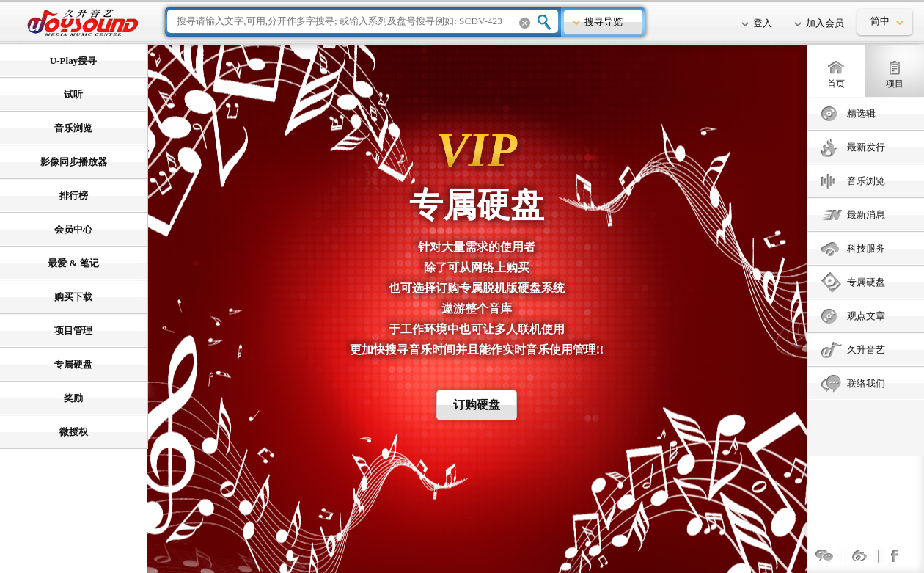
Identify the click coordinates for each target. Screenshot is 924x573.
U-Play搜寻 (73, 61)
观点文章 (866, 316)
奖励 (73, 398)
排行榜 (74, 196)
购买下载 (73, 297)
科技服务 (866, 248)
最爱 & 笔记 (73, 263)
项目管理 (73, 331)
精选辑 (861, 113)
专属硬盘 (866, 282)
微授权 (74, 432)
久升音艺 (866, 350)
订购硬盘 (477, 405)
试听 (73, 94)
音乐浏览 (866, 181)
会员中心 (73, 229)
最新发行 (866, 147)
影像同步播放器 (74, 162)
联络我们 (866, 383)
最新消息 (866, 215)
